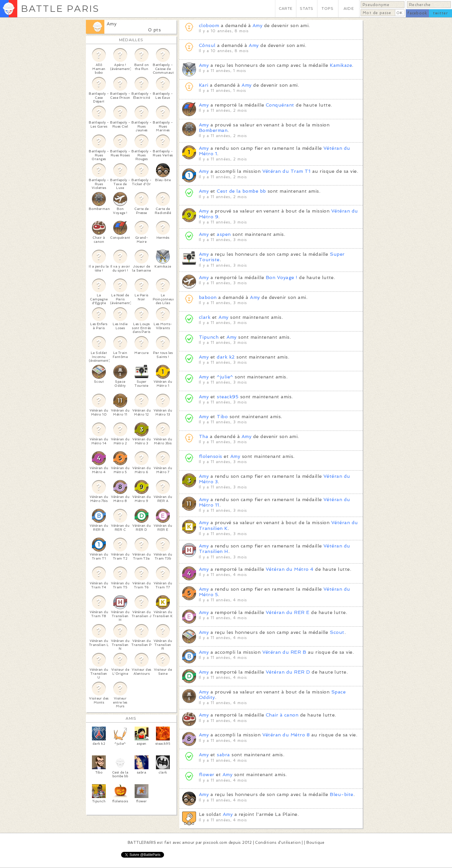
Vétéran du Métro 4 (290, 569)
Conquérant (280, 105)
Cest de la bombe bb (241, 191)
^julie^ (225, 377)
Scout (337, 632)
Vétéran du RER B (284, 652)
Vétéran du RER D (288, 672)
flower (207, 775)
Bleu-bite (341, 794)
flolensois (211, 456)
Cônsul (207, 45)
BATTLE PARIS (60, 8)
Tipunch (209, 337)
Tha (204, 436)
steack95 (228, 397)
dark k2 (226, 357)
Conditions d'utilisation (278, 843)
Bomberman (213, 130)
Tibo (222, 417)
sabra (223, 755)
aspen (224, 234)
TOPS (328, 8)
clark (205, 317)
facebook (417, 13)
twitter (440, 13)
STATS (307, 8)
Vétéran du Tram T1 (287, 171)
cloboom (209, 25)
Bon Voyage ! (282, 277)
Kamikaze (341, 65)
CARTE (286, 8)
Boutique (315, 843)
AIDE (349, 8)
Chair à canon (282, 715)
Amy (112, 24)
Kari (204, 85)
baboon (208, 297)
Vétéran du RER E (288, 612)
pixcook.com (215, 843)
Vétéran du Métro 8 (286, 735)
